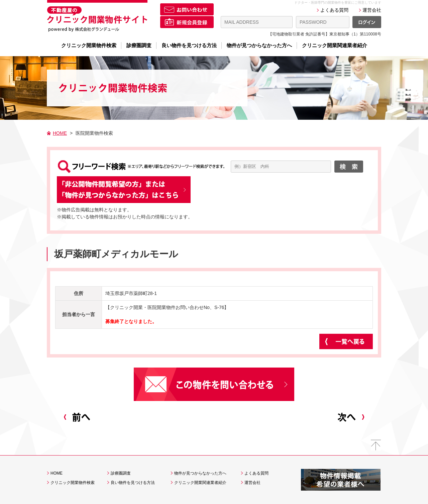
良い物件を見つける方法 (189, 45)
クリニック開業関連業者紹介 (335, 45)
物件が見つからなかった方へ (259, 45)
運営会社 (372, 10)
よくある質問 (334, 10)
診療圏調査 (139, 45)
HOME (60, 133)
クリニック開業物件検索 (89, 45)
